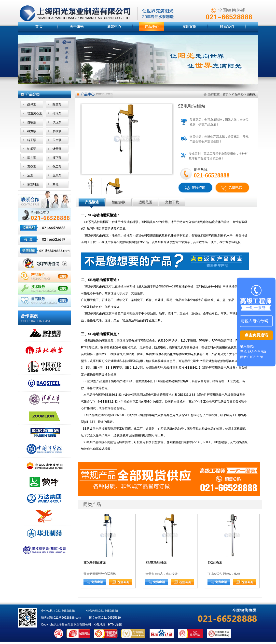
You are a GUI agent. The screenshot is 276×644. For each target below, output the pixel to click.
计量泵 (57, 149)
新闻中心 (114, 27)
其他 (55, 184)
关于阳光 (77, 27)
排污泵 (57, 113)
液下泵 (57, 158)
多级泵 (57, 131)
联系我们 (227, 27)
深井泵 (32, 158)
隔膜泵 (57, 105)
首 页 (39, 27)
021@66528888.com (67, 618)
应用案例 (189, 27)
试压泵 (57, 122)
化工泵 (57, 167)
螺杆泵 (32, 105)
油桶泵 (32, 149)
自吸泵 (32, 122)
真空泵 (32, 167)
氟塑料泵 (33, 184)
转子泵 (32, 140)
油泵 (30, 175)
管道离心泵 (35, 113)
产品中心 (152, 27)
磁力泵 (32, 131)
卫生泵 (57, 140)
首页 (226, 94)
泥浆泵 (57, 175)
